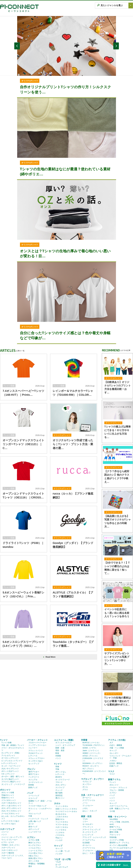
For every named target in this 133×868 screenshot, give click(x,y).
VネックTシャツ (8, 743)
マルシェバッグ (35, 783)
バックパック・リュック (38, 788)
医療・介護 (60, 717)
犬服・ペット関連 (117, 717)
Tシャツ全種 (6, 712)
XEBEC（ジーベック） (92, 723)
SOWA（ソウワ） (90, 717)
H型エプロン (34, 825)
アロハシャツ (115, 804)
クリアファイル (89, 770)
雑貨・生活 (86, 786)
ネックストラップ (90, 802)
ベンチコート (34, 746)
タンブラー (87, 754)
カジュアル (33, 749)
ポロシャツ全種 (8, 762)
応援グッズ (114, 735)
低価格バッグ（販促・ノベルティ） (40, 772)
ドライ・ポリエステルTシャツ (13, 719)
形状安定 (59, 765)
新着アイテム (114, 749)
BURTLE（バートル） (91, 712)
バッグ (30, 762)
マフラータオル (62, 794)
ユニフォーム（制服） (64, 709)
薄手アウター (34, 741)
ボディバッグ (34, 799)
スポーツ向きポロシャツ (11, 772)
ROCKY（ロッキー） (91, 735)
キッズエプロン (35, 846)
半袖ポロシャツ (8, 765)
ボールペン (87, 767)
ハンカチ (59, 810)
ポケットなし (61, 741)
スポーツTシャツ (8, 817)
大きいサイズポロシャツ (11, 780)
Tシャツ (4, 709)
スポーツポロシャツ (9, 820)
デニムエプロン (35, 844)
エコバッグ (33, 768)
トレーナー (33, 717)
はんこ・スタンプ (90, 780)
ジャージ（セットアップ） (12, 807)
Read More (49, 657)
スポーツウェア (7, 799)
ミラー (85, 791)
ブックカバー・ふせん (91, 820)
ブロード (59, 752)
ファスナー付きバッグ (37, 775)
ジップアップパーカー (37, 715)
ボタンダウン (61, 754)
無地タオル (60, 789)
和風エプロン (34, 841)
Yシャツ (58, 733)
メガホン (113, 730)
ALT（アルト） (89, 738)
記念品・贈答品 (116, 733)
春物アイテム (115, 796)
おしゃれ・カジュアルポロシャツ (13, 787)
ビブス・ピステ (8, 812)
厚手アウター (34, 744)
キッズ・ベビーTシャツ (11, 735)
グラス (85, 759)
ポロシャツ (5, 759)
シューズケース (35, 801)
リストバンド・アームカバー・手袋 (120, 726)
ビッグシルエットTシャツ (12, 730)
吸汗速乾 (59, 762)
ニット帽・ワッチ (63, 821)
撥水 (30, 836)
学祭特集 (113, 807)
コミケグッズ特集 (117, 809)
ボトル (85, 756)
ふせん (85, 778)
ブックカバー (88, 775)
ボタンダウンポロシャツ (11, 778)
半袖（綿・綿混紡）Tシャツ (13, 715)
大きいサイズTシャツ (10, 738)
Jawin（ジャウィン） (91, 720)
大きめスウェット (36, 723)
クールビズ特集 (116, 799)
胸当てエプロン (35, 812)
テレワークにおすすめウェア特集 (121, 819)
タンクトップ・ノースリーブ (13, 754)
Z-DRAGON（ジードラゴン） (93, 729)
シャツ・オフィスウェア (65, 715)
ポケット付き (34, 830)
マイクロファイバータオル (66, 781)
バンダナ (59, 823)
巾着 (30, 786)
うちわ (85, 788)
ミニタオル (60, 802)
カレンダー (114, 723)
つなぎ (58, 831)
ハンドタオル (61, 799)
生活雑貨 (86, 812)
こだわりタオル (62, 786)
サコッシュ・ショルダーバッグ (40, 779)
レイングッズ (88, 804)
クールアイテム (89, 809)
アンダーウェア (62, 837)
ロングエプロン (35, 815)
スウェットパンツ (36, 720)
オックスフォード (63, 749)
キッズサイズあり (9, 793)
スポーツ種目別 (8, 822)
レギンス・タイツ (63, 839)
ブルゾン (31, 739)
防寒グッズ (33, 757)
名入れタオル (61, 784)
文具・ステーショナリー (92, 765)
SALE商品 (114, 789)
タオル (57, 773)
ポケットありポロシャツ (11, 775)
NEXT (116, 46)
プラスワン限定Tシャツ (11, 751)
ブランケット (88, 796)
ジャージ (5, 801)
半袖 (57, 739)
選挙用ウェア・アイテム (119, 812)
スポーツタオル (62, 797)
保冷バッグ (33, 796)
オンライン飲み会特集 (118, 815)
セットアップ (34, 733)
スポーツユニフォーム (118, 775)
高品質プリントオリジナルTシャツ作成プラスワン (64, 866)
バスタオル (60, 805)
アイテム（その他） (117, 709)
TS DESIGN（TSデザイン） (94, 715)
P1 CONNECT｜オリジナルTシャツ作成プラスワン (19, 8)
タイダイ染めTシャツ (10, 749)
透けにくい (60, 767)
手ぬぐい (59, 807)
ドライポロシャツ (9, 770)
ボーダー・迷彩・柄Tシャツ (13, 746)
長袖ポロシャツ (8, 767)
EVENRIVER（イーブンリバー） (94, 742)
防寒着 (31, 754)
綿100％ (59, 746)
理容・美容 (60, 720)
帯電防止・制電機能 (37, 833)
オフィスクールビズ (64, 712)
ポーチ (31, 793)
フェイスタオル (62, 791)
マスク (111, 741)
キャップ (58, 815)
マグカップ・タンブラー (92, 749)
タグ (111, 712)
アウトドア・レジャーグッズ (94, 807)
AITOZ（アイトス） (90, 725)
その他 (112, 781)
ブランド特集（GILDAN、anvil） (120, 793)
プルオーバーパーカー (37, 712)
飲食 (57, 723)
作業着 (58, 725)
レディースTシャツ (9, 733)
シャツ (112, 767)
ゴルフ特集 (114, 822)
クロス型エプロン (36, 823)
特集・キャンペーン (117, 786)
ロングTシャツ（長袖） (11, 722)
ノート (85, 772)
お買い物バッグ (35, 791)
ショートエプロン (36, 820)
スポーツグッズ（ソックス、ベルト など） (13, 826)
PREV (17, 46)
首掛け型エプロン (36, 828)
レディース (33, 725)
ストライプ (33, 838)
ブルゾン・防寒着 (117, 760)
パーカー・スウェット (37, 709)
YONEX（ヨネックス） (11, 814)
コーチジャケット (36, 752)
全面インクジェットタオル (66, 778)
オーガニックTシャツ (10, 728)
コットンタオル (62, 776)
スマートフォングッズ (91, 799)
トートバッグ (34, 765)
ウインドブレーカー (9, 809)
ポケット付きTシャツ (10, 741)
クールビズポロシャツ (10, 783)
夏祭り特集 (114, 802)
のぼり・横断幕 (116, 715)
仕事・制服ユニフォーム (119, 778)
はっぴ (58, 834)
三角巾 (31, 849)
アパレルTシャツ (8, 725)
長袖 (57, 736)
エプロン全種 (34, 809)
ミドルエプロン (35, 817)
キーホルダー (88, 794)
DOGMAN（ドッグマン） (93, 733)
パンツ (4, 804)
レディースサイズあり (10, 791)
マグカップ (87, 751)
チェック (59, 760)
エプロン (31, 807)
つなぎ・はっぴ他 (62, 829)
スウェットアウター (37, 728)
